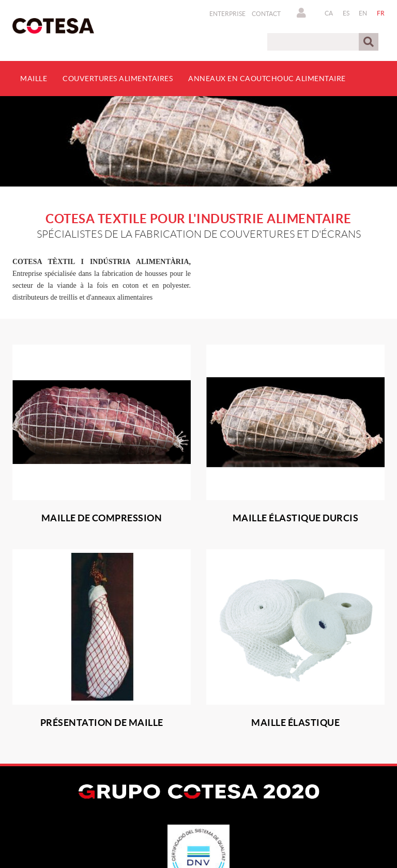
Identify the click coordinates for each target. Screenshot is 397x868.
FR (381, 13)
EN (363, 13)
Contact (266, 14)
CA (329, 13)
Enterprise (227, 14)
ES (346, 13)
